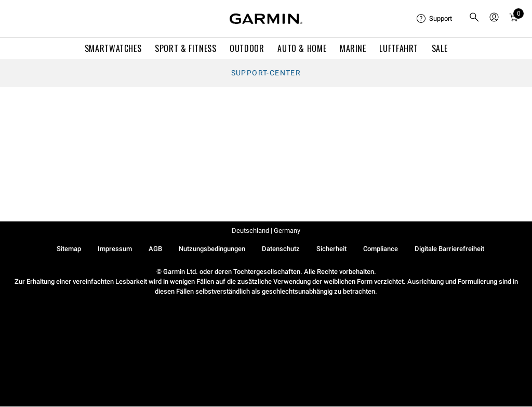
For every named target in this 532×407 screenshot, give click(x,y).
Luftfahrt (399, 48)
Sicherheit (331, 249)
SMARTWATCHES (113, 48)
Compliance (381, 249)
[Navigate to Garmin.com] (266, 19)
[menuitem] (434, 19)
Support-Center (266, 73)
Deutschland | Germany (266, 231)
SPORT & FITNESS (186, 48)
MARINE (353, 48)
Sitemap (69, 249)
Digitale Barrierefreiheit (449, 249)
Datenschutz (281, 249)
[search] (474, 19)
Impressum (115, 249)
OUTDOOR (247, 48)
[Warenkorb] (514, 19)
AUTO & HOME (302, 48)
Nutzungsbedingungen (212, 249)
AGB (155, 249)
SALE (440, 48)
